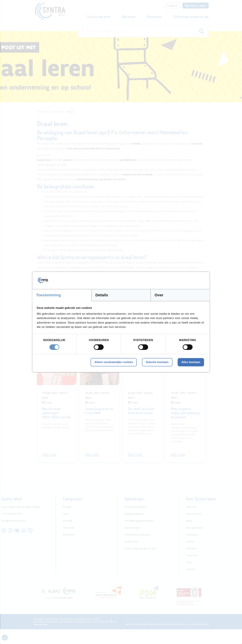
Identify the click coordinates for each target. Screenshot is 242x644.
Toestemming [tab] (49, 295)
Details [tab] (102, 295)
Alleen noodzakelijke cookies (114, 362)
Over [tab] (159, 295)
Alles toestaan (191, 362)
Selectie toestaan (157, 362)
